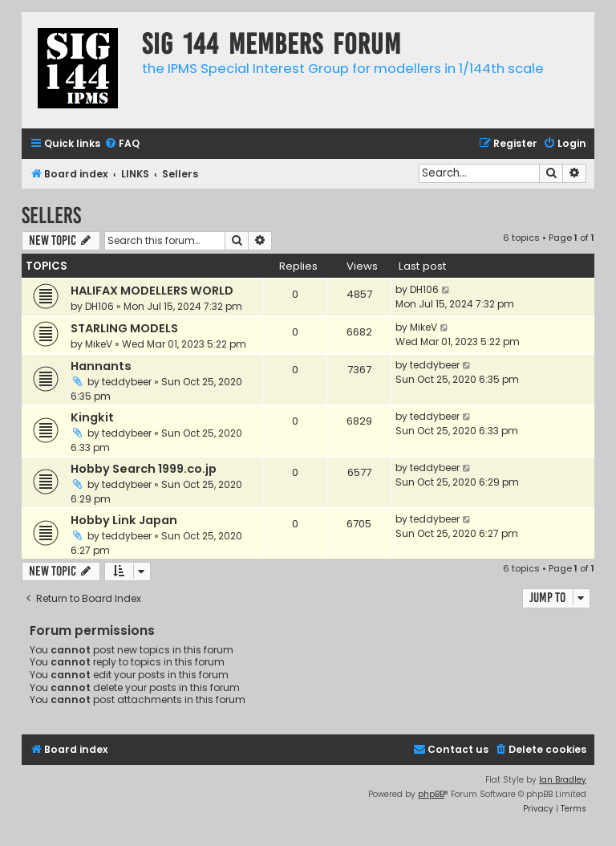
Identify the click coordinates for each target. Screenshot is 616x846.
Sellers (51, 216)
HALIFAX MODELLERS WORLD (152, 291)
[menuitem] (122, 144)
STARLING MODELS (124, 328)
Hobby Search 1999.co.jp (144, 469)
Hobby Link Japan (124, 520)
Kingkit (92, 417)
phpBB (431, 794)
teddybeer (127, 382)
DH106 (99, 306)
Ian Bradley (563, 780)
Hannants (101, 366)
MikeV (99, 344)
